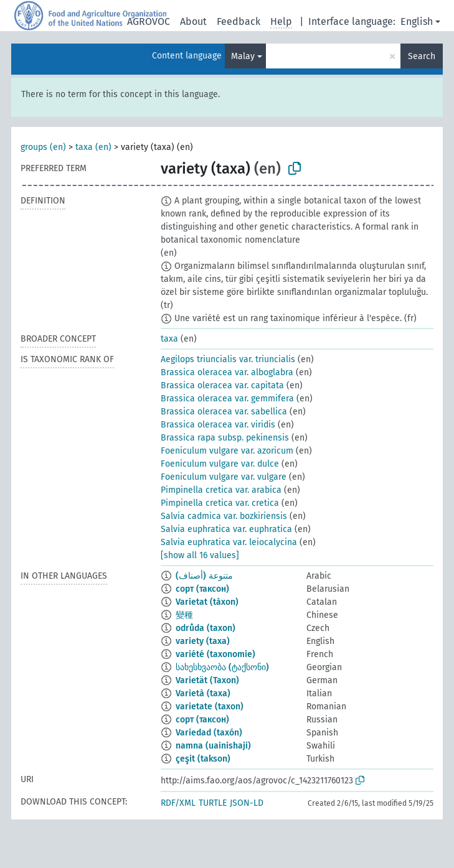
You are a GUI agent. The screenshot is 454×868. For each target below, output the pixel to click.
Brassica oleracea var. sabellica (224, 412)
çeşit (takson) (203, 759)
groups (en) (43, 147)
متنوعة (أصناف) (204, 576)
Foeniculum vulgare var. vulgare (224, 477)
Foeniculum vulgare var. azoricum (227, 451)
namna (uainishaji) (213, 746)
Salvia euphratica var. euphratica (226, 529)
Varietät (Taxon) (207, 680)
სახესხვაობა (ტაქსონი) (222, 667)
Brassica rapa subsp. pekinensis (225, 438)
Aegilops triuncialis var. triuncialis (228, 359)
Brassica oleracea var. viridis (218, 425)
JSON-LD (247, 803)
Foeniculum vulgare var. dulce (220, 464)
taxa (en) (93, 147)
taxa (169, 339)
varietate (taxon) (210, 707)
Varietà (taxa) (203, 693)
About (193, 21)
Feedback (239, 21)
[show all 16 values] (200, 555)
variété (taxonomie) (215, 654)
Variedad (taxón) (209, 733)
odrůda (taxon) (206, 628)
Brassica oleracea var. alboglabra (227, 372)
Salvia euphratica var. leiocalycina (229, 542)
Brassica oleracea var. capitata (222, 385)
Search (422, 56)
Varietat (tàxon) (207, 602)
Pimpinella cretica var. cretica (220, 503)
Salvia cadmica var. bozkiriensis (224, 516)
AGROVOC (149, 21)
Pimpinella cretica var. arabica (221, 490)
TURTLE (213, 803)
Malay (243, 56)
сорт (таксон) (202, 589)
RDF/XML (178, 803)
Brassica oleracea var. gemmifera (227, 399)
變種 (184, 615)
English (417, 21)
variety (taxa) (203, 641)
